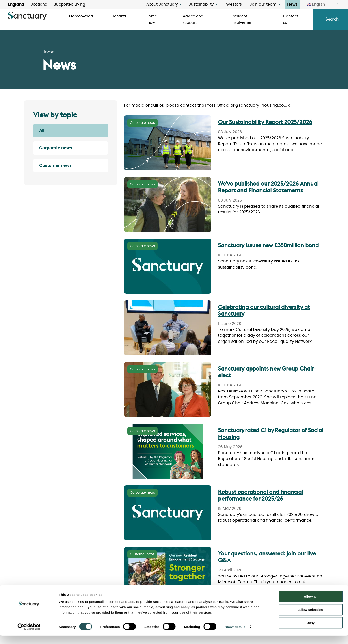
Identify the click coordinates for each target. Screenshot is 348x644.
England (16, 4)
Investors (233, 4)
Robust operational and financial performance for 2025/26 (260, 495)
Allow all (311, 605)
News (292, 4)
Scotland (39, 4)
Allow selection (310, 618)
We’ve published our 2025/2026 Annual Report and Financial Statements (268, 187)
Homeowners (81, 16)
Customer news (55, 166)
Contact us (291, 19)
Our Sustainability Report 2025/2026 (265, 122)
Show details (235, 635)
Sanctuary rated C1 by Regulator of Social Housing (271, 434)
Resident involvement (243, 19)
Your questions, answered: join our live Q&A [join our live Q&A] (267, 557)
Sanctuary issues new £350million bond (268, 245)
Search (332, 19)
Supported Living (69, 4)
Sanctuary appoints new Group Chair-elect (267, 372)
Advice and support (193, 19)
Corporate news (56, 148)
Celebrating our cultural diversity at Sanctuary (264, 310)
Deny (311, 631)
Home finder (151, 19)
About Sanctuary (162, 4)
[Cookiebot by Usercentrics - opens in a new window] (29, 635)
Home (48, 52)
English (316, 4)
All (42, 131)
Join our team (263, 4)
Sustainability (201, 4)
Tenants (119, 16)
